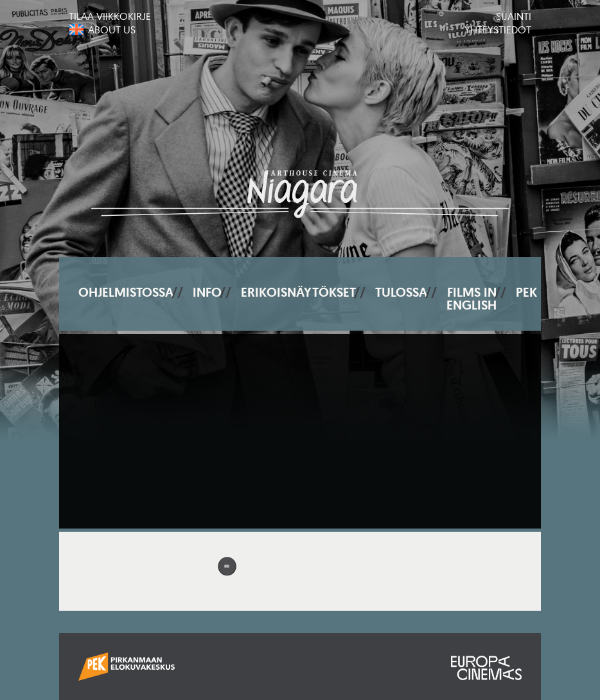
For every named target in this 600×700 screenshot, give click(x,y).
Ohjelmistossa (126, 292)
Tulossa (401, 292)
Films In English (472, 299)
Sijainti (514, 16)
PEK (526, 292)
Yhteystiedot (498, 30)
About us (112, 30)
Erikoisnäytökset (298, 292)
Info (207, 292)
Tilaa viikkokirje (110, 16)
